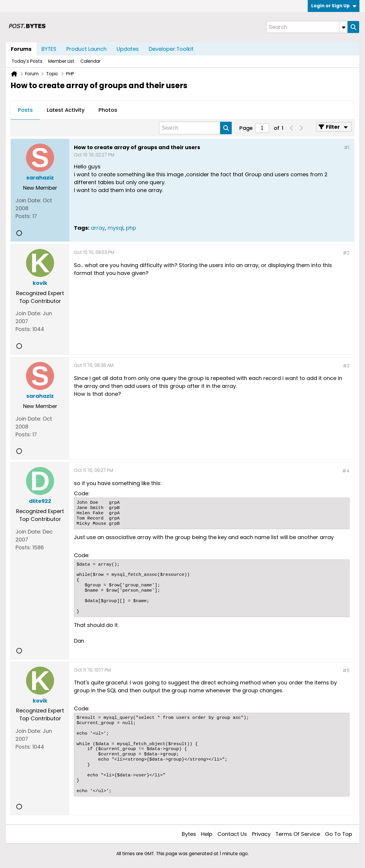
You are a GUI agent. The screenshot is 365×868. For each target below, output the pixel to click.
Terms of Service (298, 834)
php (131, 228)
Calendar (90, 61)
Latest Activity (66, 110)
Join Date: (28, 200)
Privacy (261, 834)
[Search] (307, 27)
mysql (115, 228)
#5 (346, 671)
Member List (61, 61)
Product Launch (87, 49)
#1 (347, 148)
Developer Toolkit (171, 49)
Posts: (23, 216)
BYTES (49, 49)
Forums (21, 49)
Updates (128, 49)
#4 (346, 471)
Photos (108, 110)
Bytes (189, 834)
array (98, 228)
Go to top (339, 834)
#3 (346, 366)
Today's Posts (27, 61)
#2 (346, 253)
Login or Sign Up (334, 6)
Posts (25, 110)
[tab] (25, 110)
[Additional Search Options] (344, 27)
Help (207, 834)
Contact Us (232, 834)
